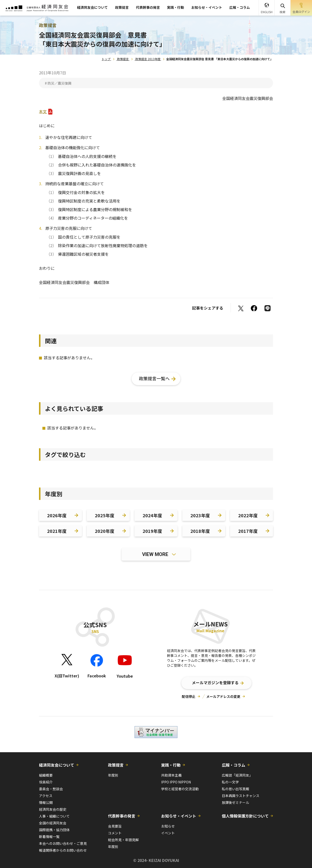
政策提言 (122, 7)
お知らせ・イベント (207, 7)
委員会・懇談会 (51, 789)
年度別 (113, 775)
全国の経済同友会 (53, 823)
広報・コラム (240, 7)
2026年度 (57, 515)
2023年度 (200, 515)
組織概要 (46, 775)
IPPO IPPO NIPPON (176, 782)
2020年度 (105, 531)
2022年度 (248, 515)
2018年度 (200, 531)
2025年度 (105, 515)
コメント (115, 833)
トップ (106, 59)
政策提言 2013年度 (148, 59)
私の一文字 (230, 782)
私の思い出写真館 (235, 789)
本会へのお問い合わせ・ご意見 (63, 843)
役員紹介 (46, 782)
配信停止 (189, 696)
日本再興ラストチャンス (241, 796)
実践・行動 (175, 7)
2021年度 (57, 531)
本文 (43, 111)
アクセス (46, 796)
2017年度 (248, 531)
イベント (168, 833)
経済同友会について (92, 7)
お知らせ (168, 826)
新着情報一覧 (49, 837)
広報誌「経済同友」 (237, 775)
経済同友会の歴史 (53, 809)
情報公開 (46, 802)
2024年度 (152, 515)
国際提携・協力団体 (54, 830)
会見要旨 (115, 826)
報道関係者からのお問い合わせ (63, 850)
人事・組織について (54, 816)
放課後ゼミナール (235, 802)
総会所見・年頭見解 (123, 840)
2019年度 (152, 531)
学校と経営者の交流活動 (180, 789)
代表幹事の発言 (148, 7)
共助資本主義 (171, 775)
